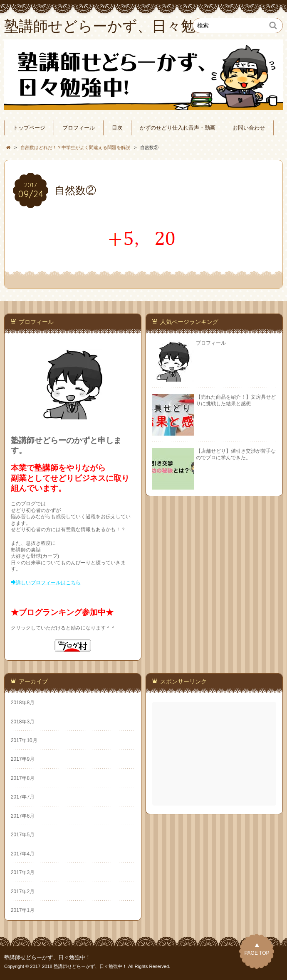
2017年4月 (23, 854)
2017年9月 (23, 759)
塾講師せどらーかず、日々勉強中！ (47, 958)
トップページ (29, 128)
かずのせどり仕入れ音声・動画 (178, 128)
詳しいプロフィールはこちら (48, 583)
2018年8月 (23, 703)
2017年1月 (23, 910)
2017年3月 (23, 872)
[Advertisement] (215, 754)
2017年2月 (23, 892)
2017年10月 (24, 740)
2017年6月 (23, 816)
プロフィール (79, 128)
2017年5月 (23, 835)
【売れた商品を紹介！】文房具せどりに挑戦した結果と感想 (236, 400)
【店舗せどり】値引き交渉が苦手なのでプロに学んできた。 (236, 454)
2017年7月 (23, 797)
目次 (117, 128)
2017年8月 (23, 778)
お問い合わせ (249, 128)
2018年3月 (23, 722)
